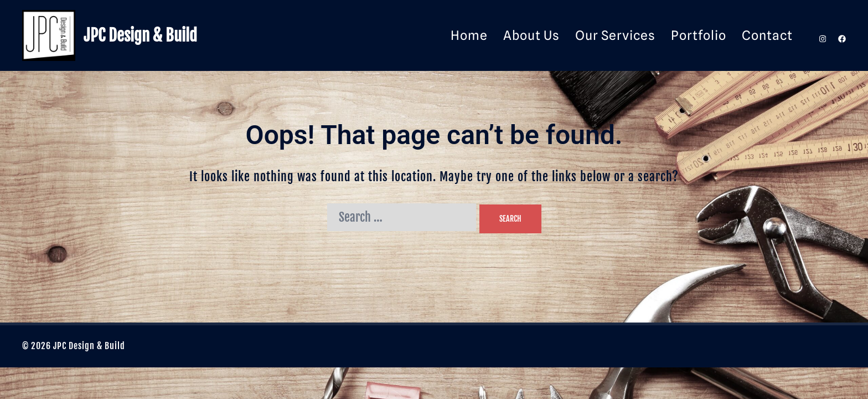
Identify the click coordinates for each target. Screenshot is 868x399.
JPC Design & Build (140, 35)
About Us (531, 35)
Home (469, 35)
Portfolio (699, 35)
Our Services (615, 35)
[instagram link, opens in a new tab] (821, 35)
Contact (767, 35)
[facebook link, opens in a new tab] (841, 35)
